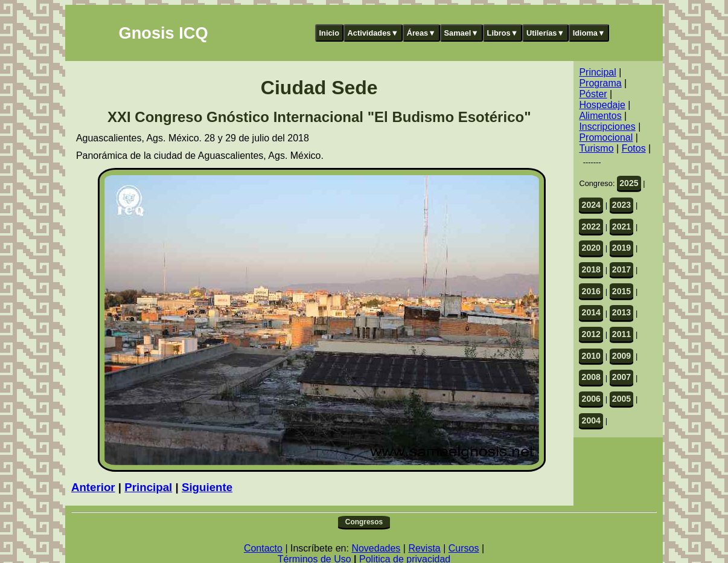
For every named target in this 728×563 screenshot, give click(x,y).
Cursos (464, 548)
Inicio (329, 33)
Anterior (93, 487)
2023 (621, 205)
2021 (621, 227)
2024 (591, 205)
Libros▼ (503, 33)
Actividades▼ (373, 33)
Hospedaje (602, 105)
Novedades (376, 548)
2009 (621, 356)
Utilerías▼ (545, 33)
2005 (621, 399)
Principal (148, 487)
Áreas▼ (421, 33)
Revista (424, 548)
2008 (591, 377)
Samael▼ (461, 33)
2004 (591, 420)
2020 (591, 248)
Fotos (634, 148)
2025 (629, 183)
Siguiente (207, 487)
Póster (593, 94)
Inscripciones (607, 127)
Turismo (596, 148)
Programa (600, 83)
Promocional (606, 137)
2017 (621, 269)
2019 (621, 248)
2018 (591, 269)
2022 (591, 227)
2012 (591, 334)
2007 (621, 377)
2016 (591, 291)
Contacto (263, 548)
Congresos (364, 522)
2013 (621, 312)
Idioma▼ (589, 33)
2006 (591, 399)
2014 (591, 312)
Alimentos (600, 116)
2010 (591, 356)
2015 (621, 291)
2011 (621, 334)
